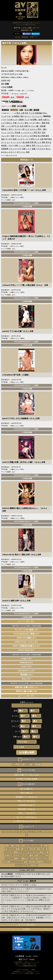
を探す (26, 663)
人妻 (22, 113)
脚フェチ (38, 142)
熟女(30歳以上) (26, 793)
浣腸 (24, 149)
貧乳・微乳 (10, 846)
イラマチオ (40, 149)
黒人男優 (41, 136)
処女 (39, 849)
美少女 (49, 142)
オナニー (28, 116)
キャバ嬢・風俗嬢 (32, 110)
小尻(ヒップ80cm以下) (26, 813)
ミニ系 (40, 846)
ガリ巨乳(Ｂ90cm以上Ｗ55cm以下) (27, 821)
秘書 (34, 149)
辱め (22, 116)
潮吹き (29, 146)
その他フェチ (12, 120)
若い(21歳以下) (26, 789)
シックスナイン (27, 133)
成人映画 (26, 142)
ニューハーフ (17, 862)
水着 (16, 146)
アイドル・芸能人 (12, 852)
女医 (42, 139)
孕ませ (38, 859)
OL (29, 126)
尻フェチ (26, 129)
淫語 (44, 133)
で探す (27, 630)
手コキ (17, 126)
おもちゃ (34, 129)
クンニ (4, 133)
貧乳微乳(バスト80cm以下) (26, 797)
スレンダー (6, 136)
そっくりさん (26, 852)
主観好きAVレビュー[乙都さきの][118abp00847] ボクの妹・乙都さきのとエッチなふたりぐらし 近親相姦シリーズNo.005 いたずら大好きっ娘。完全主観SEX (26, 918)
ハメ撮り (30, 764)
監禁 (32, 142)
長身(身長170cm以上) (26, 809)
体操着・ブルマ (7, 146)
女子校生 (34, 136)
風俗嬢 (38, 764)
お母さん (9, 123)
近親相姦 (38, 113)
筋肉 (18, 849)
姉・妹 (45, 849)
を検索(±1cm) (26, 687)
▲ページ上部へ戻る (27, 621)
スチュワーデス (15, 149)
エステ (19, 142)
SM (31, 120)
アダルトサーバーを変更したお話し (23, 885)
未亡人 (48, 149)
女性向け (34, 865)
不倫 (15, 123)
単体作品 (40, 862)
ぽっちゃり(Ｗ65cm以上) (26, 817)
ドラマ (4, 120)
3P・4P (11, 116)
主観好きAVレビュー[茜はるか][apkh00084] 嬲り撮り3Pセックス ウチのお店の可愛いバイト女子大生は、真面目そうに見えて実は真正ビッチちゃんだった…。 (26, 909)
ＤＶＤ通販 (22, 106)
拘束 (48, 123)
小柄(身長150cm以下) (26, 805)
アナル (17, 136)
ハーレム (9, 859)
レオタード (12, 152)
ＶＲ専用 (16, 764)
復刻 (28, 152)
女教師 (21, 120)
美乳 (35, 133)
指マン (12, 129)
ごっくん (22, 146)
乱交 (22, 126)
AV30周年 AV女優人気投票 (26, 779)
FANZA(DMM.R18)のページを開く (26, 203)
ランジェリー (37, 116)
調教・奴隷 (38, 120)
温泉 (3, 139)
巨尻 (23, 846)
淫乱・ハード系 (7, 126)
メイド (29, 149)
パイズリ (32, 123)
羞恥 (44, 142)
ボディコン (21, 152)
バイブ (27, 139)
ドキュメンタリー (43, 146)
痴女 (26, 123)
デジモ (31, 113)
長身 (46, 846)
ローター (18, 129)
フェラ (27, 120)
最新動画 (5, 110)
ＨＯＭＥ (27, 929)
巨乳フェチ (35, 139)
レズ (3, 123)
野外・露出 (42, 129)
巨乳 (26, 113)
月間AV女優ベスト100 (26, 775)
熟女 (18, 113)
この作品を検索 (27, 207)
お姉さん (46, 120)
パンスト (21, 123)
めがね (4, 152)
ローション (6, 142)
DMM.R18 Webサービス (30, 966)
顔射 (26, 126)
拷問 (46, 139)
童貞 (50, 139)
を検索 (26, 691)
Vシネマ (5, 116)
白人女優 (6, 862)
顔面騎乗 (5, 149)
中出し (45, 113)
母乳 (34, 146)
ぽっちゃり (10, 849)
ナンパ (13, 142)
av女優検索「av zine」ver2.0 (26, 956)
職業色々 (5, 129)
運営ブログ (23, 959)
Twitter (32, 959)
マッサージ (25, 136)
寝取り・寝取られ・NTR (24, 859)
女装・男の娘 (29, 862)
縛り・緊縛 (41, 123)
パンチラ (21, 139)
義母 (47, 136)
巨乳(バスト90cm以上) (26, 801)
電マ (40, 133)
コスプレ (11, 133)
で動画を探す (26, 650)
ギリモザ (9, 139)
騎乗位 (17, 116)
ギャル (36, 852)
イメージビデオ (22, 865)
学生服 (17, 133)
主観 (21, 110)
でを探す (27, 634)
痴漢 (15, 139)
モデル (17, 855)
